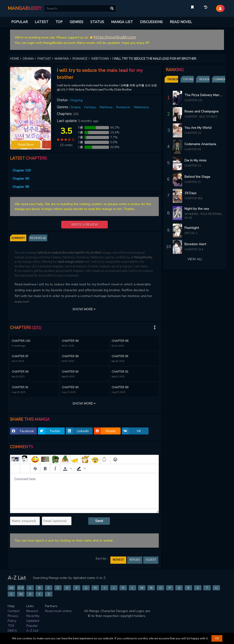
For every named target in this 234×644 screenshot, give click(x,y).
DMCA (12, 631)
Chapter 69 (193, 149)
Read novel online (58, 611)
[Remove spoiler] (25, 469)
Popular (32, 626)
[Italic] (55, 469)
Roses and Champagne (202, 111)
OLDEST (151, 560)
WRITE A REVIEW (85, 225)
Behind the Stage (197, 177)
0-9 (21, 588)
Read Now (26, 145)
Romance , (124, 107)
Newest (32, 611)
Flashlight (192, 228)
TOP (59, 22)
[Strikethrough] (35, 469)
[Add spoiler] (15, 469)
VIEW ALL (195, 259)
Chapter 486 (193, 198)
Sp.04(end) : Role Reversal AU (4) (203, 216)
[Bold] (45, 469)
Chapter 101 (193, 100)
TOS (11, 626)
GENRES (76, 22)
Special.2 (191, 233)
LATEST (42, 22)
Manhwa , (107, 107)
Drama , (77, 107)
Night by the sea (197, 209)
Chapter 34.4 (194, 250)
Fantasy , (91, 107)
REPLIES (135, 560)
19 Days (190, 193)
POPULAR (19, 22)
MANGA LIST (122, 22)
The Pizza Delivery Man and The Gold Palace (204, 95)
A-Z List (32, 631)
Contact (14, 611)
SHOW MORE (85, 309)
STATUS (97, 22)
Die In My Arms (195, 160)
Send (99, 521)
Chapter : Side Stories (201, 117)
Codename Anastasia (200, 144)
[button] (47, 145)
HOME (16, 59)
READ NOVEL (181, 22)
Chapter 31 (193, 182)
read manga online (70, 262)
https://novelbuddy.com (115, 37)
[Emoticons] (115, 459)
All (11, 588)
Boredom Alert (195, 244)
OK (217, 638)
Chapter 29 (193, 166)
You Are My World (198, 128)
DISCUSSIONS (151, 22)
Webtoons (141, 107)
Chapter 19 (193, 133)
